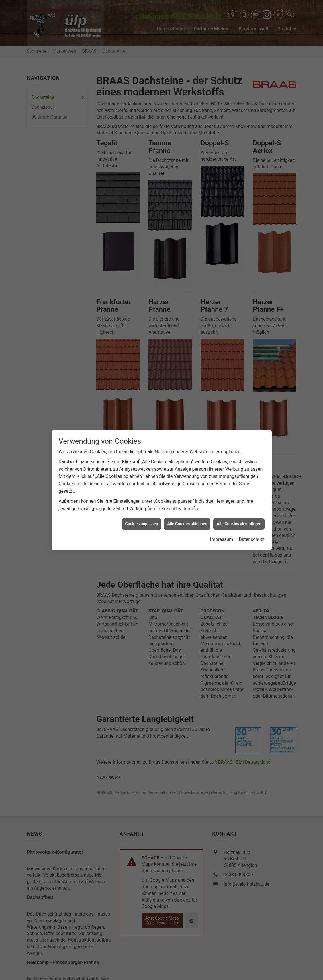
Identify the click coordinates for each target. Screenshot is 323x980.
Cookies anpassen (142, 524)
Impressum (222, 539)
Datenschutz (251, 539)
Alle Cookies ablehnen (187, 524)
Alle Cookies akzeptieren (239, 524)
